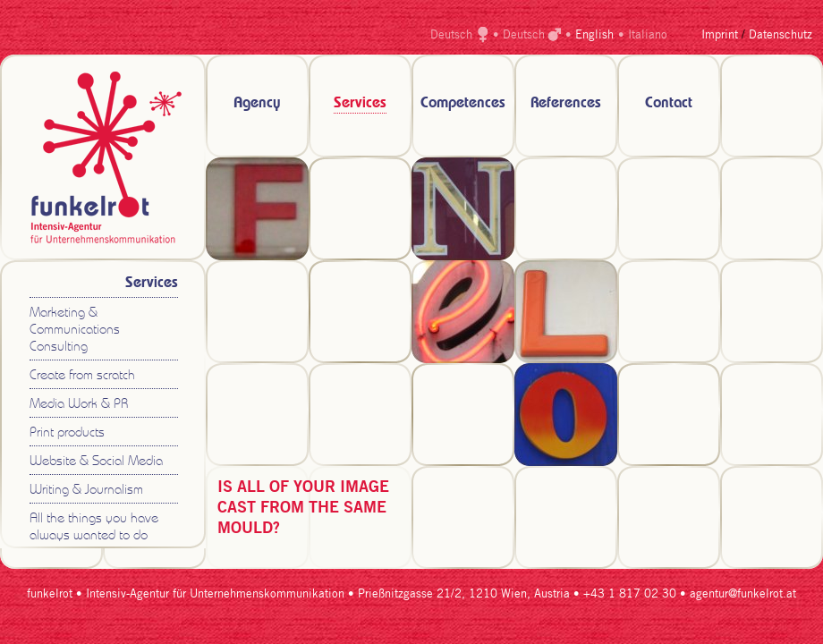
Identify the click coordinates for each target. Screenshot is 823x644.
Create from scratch (82, 376)
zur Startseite (103, 157)
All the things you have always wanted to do (94, 528)
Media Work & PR (79, 405)
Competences (463, 103)
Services (360, 103)
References (566, 103)
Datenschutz (781, 35)
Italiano (648, 35)
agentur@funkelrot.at (743, 594)
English (594, 35)
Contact (669, 103)
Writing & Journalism (86, 491)
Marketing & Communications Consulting (75, 330)
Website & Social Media (96, 462)
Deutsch (451, 35)
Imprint (720, 35)
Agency (257, 103)
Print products (67, 433)
